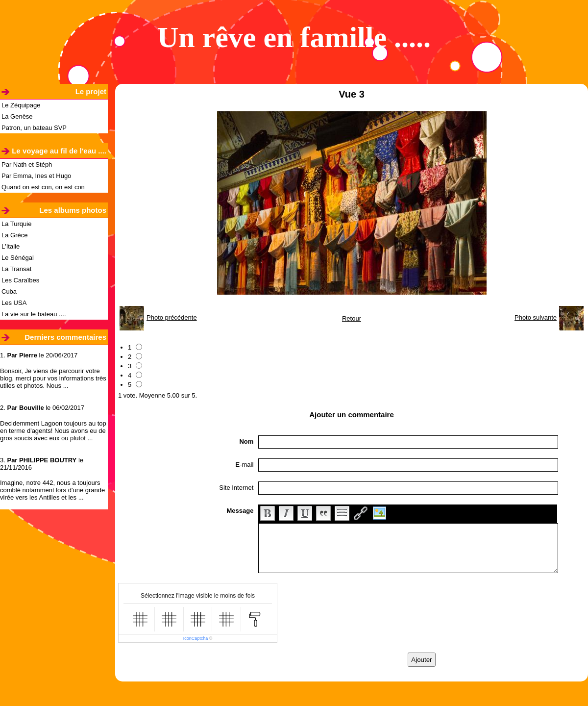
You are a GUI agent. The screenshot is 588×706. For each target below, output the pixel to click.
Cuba (9, 291)
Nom (246, 441)
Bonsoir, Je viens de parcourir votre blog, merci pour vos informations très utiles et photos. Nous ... (53, 378)
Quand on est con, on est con (43, 187)
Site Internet (236, 488)
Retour (352, 318)
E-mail (245, 465)
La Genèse (17, 116)
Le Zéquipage (21, 105)
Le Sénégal (18, 258)
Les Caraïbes (20, 280)
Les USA (14, 303)
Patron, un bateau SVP (34, 128)
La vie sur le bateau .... (34, 314)
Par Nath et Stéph (27, 164)
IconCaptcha (196, 638)
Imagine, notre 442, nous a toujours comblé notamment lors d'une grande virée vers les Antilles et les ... (52, 490)
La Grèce (14, 235)
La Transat (16, 269)
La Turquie (16, 224)
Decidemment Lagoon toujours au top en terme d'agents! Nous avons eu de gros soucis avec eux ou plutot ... (53, 431)
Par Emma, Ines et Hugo (36, 176)
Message (240, 511)
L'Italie (11, 246)
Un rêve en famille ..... (294, 37)
